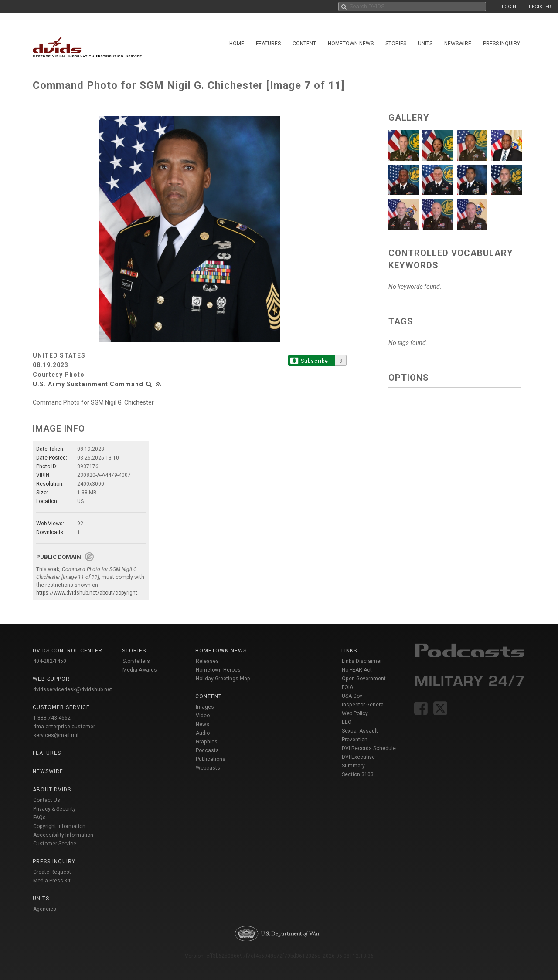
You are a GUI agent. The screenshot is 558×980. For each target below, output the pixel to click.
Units (425, 44)
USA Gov (352, 696)
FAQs (39, 818)
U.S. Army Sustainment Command (88, 384)
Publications (211, 759)
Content (304, 44)
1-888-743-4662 (52, 718)
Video (203, 716)
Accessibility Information (63, 835)
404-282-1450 (50, 661)
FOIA (347, 687)
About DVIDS (52, 790)
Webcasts (208, 768)
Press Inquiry (502, 44)
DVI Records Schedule (369, 748)
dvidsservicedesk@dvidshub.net (73, 689)
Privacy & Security (54, 809)
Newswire (458, 44)
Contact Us (47, 800)
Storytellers (136, 661)
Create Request (52, 872)
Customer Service (55, 844)
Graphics (207, 742)
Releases (207, 661)
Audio (203, 733)
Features (268, 44)
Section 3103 (358, 774)
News (202, 724)
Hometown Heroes (218, 670)
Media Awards (140, 670)
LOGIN (509, 7)
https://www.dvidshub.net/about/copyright (87, 593)
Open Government (364, 679)
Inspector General (363, 705)
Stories (396, 44)
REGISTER (540, 7)
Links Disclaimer (362, 661)
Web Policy (355, 713)
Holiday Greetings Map (223, 679)
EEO (347, 722)
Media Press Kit (52, 881)
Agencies (45, 909)
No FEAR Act (357, 670)
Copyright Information (59, 826)
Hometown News (351, 44)
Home (237, 44)
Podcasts (207, 750)
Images (205, 707)
